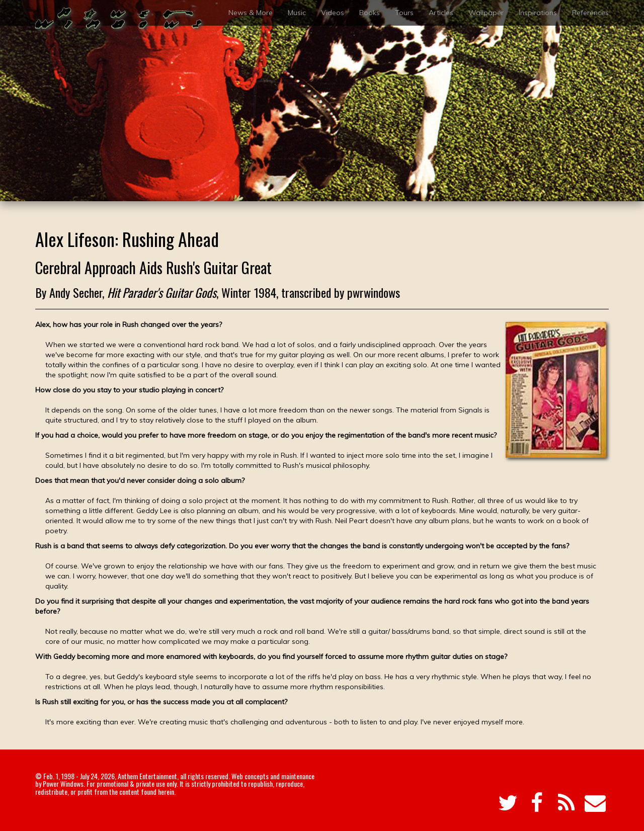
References (590, 13)
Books (370, 13)
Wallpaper (486, 13)
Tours (404, 13)
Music (297, 13)
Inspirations (538, 13)
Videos (333, 13)
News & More (251, 13)
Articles (441, 13)
